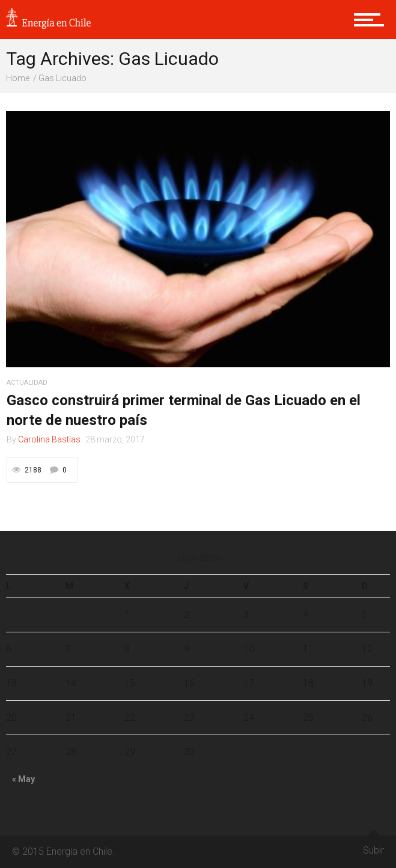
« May (23, 779)
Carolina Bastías (49, 439)
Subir (373, 846)
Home (18, 78)
